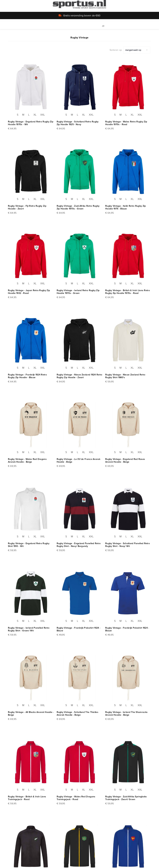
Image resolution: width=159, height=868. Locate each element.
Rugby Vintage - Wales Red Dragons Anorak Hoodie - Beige (27, 461)
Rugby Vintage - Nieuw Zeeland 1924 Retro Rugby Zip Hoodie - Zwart (79, 376)
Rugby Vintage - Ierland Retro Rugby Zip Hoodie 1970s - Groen (78, 292)
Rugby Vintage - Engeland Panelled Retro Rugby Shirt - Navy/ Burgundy (79, 545)
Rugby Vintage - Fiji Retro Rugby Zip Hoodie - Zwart (27, 207)
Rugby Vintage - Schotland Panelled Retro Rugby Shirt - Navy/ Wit (128, 545)
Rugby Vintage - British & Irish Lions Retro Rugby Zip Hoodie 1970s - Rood (128, 292)
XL (35, 115)
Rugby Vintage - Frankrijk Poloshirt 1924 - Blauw (79, 629)
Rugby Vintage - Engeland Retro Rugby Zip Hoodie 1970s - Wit (31, 123)
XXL (43, 115)
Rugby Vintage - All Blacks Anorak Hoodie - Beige (31, 714)
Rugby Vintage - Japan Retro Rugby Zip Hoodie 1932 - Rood (29, 292)
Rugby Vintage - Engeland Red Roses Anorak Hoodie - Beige (125, 461)
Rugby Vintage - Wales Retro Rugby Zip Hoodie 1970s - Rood (126, 123)
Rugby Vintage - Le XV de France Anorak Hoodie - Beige (78, 461)
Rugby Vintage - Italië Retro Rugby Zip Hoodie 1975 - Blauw (125, 207)
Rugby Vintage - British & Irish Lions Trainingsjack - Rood (27, 798)
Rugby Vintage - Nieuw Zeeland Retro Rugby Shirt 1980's (125, 376)
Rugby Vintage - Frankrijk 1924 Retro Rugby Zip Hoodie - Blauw (27, 376)
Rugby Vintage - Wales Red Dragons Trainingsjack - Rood (76, 798)
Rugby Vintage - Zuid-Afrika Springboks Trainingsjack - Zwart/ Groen (126, 798)
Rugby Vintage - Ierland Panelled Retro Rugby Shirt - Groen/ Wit (29, 629)
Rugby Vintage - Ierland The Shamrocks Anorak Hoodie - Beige (126, 714)
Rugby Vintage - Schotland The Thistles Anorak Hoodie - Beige (77, 714)
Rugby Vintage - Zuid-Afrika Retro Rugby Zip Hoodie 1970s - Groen (78, 207)
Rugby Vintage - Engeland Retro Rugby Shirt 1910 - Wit (29, 545)
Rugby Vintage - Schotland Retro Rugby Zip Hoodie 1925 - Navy (78, 123)
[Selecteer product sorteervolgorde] (137, 50)
